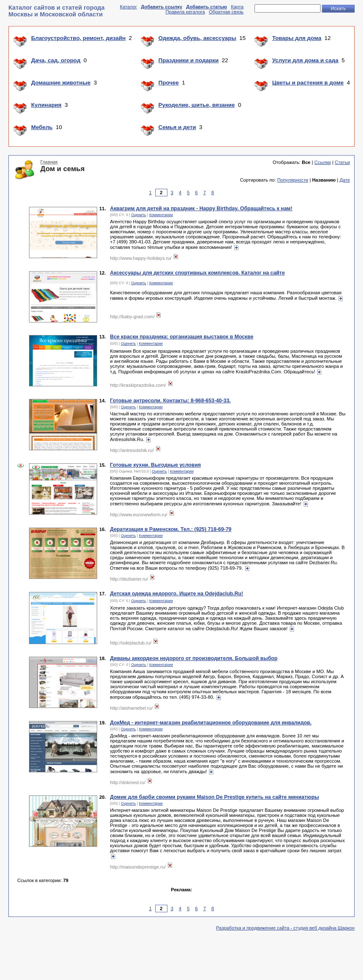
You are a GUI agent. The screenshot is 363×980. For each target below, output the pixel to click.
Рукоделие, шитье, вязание (197, 105)
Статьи (342, 162)
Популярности (293, 180)
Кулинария (46, 105)
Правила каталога (185, 12)
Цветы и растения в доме (308, 83)
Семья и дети (177, 127)
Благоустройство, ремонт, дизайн (78, 38)
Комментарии (161, 215)
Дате (345, 180)
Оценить (139, 215)
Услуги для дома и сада (305, 60)
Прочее (169, 83)
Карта (237, 7)
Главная (49, 162)
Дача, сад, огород (56, 60)
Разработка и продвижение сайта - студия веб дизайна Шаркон (285, 928)
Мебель (42, 127)
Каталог (129, 7)
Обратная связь (226, 12)
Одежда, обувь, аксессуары (197, 38)
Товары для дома (297, 38)
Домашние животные (61, 83)
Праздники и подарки (189, 60)
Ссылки (322, 162)
